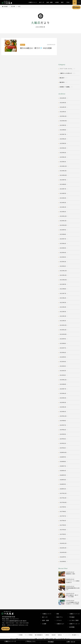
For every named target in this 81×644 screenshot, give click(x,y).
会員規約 (47, 635)
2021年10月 (63, 334)
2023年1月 (63, 266)
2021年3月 (63, 366)
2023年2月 (63, 262)
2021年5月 (63, 357)
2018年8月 (63, 461)
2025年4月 (63, 148)
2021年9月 (63, 339)
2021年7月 (63, 348)
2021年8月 (63, 343)
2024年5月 (63, 193)
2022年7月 (63, 293)
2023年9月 (63, 230)
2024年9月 (63, 180)
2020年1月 (63, 412)
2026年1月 (63, 112)
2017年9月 (63, 507)
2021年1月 (63, 375)
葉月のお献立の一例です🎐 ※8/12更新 (36, 48)
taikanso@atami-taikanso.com (18, 625)
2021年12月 (63, 325)
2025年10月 (63, 121)
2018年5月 (63, 475)
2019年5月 (63, 434)
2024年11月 (63, 171)
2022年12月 (63, 271)
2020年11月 (63, 380)
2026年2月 (63, 107)
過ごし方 (42, 2)
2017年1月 (63, 539)
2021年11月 (63, 330)
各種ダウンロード (75, 624)
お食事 (57, 2)
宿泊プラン (60, 617)
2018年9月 (63, 457)
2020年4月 (63, 398)
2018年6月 (63, 471)
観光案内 (62, 82)
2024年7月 (63, 189)
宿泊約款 (54, 635)
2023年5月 (63, 248)
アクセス (59, 620)
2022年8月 (63, 289)
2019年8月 (63, 421)
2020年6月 (63, 393)
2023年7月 (63, 239)
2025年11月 (63, 116)
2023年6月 (63, 243)
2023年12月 (63, 216)
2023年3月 (63, 257)
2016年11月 (63, 548)
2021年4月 (63, 362)
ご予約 (68, 2)
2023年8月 (63, 234)
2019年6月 (63, 430)
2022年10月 (63, 280)
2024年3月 (63, 203)
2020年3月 (63, 402)
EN (79, 2)
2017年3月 (63, 534)
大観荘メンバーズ (74, 614)
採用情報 (72, 627)
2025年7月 (63, 134)
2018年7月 (63, 466)
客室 (62, 2)
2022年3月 (63, 312)
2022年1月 (63, 321)
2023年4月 (63, 253)
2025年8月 (63, 130)
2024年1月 (63, 212)
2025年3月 (63, 153)
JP (75, 2)
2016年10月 (63, 552)
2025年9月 (63, 125)
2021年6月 (63, 352)
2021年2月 (63, 371)
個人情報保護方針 (39, 635)
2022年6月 (63, 298)
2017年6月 (63, 521)
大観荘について (33, 2)
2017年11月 (63, 498)
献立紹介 (23, 45)
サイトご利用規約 (29, 635)
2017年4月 (63, 530)
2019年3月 (63, 439)
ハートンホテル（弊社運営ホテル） (72, 635)
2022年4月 (63, 307)
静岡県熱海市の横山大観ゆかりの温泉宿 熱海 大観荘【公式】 (10, 613)
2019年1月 (63, 448)
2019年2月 (63, 443)
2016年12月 (63, 543)
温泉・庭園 (50, 2)
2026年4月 (63, 98)
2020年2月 (63, 407)
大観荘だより (60, 624)
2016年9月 (63, 557)
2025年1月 (63, 162)
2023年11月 (63, 221)
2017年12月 (63, 493)
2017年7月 (63, 516)
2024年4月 (63, 198)
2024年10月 (63, 175)
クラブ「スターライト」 (66, 69)
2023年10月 (63, 225)
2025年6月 (63, 139)
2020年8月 (63, 384)
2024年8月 (63, 184)
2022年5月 (63, 302)
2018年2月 (63, 489)
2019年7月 (63, 425)
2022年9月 (63, 284)
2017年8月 (63, 511)
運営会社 (60, 635)
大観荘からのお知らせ (66, 73)
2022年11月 (63, 275)
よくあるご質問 (74, 620)
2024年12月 (63, 166)
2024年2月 (63, 207)
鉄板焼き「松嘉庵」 (65, 87)
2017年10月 (63, 502)
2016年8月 (63, 561)
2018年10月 (63, 452)
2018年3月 (63, 484)
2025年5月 (63, 143)
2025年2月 (63, 157)
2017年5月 (63, 525)
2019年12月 (63, 416)
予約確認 (72, 617)
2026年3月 (63, 103)
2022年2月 (63, 316)
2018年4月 (63, 480)
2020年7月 (63, 389)
